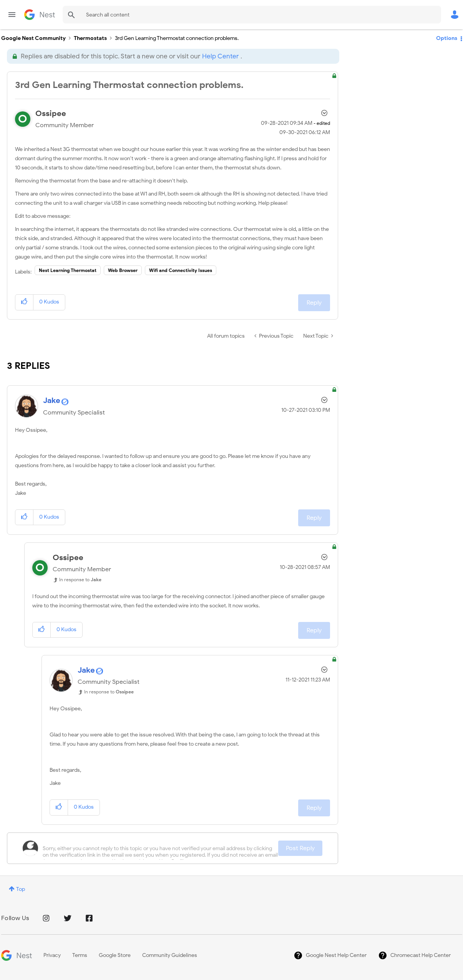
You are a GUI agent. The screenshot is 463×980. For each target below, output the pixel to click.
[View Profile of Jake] (52, 400)
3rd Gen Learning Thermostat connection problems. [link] (177, 38)
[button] (24, 302)
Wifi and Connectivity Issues (181, 270)
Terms (80, 955)
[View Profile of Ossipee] (51, 114)
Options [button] (447, 38)
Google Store (115, 955)
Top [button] (21, 889)
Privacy (52, 955)
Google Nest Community (40, 15)
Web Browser (123, 270)
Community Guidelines (170, 955)
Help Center (220, 56)
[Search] (252, 15)
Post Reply (300, 848)
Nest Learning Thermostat (68, 270)
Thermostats (90, 38)
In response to (80, 580)
